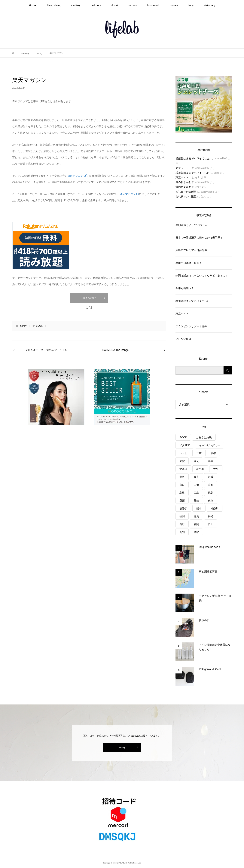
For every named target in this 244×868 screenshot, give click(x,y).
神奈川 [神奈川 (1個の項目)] (215, 508)
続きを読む (89, 298)
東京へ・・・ (183, 168)
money (174, 5)
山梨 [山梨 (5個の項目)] (211, 485)
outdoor (132, 5)
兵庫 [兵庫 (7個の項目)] (211, 461)
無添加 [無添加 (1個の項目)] (183, 508)
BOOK (39, 326)
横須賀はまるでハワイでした (193, 158)
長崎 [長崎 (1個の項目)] (211, 516)
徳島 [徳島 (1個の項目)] (211, 493)
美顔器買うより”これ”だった (192, 225)
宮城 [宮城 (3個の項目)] (211, 477)
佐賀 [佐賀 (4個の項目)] (182, 461)
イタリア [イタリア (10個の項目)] (185, 445)
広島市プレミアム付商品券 (191, 250)
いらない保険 (183, 339)
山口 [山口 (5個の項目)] (182, 485)
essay (122, 747)
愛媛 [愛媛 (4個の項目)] (182, 501)
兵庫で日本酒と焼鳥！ (189, 263)
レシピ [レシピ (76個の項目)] (183, 453)
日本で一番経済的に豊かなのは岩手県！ (199, 238)
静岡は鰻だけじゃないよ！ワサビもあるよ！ (202, 276)
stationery (209, 5)
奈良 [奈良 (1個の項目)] (196, 477)
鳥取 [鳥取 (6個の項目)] (196, 532)
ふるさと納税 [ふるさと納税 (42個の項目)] (204, 437)
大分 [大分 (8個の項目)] (216, 469)
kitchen (33, 5)
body (191, 5)
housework (153, 5)
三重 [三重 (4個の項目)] (199, 453)
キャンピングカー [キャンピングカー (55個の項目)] (209, 445)
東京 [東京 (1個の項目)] (211, 501)
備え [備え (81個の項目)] (196, 461)
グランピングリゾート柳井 (191, 326)
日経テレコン (77, 176)
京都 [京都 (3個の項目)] (213, 453)
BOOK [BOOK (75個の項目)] (183, 437)
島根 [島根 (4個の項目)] (182, 493)
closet (115, 5)
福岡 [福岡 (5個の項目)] (182, 516)
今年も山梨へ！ (185, 288)
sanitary (76, 5)
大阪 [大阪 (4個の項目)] (182, 477)
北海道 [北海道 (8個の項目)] (183, 469)
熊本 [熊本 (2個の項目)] (199, 508)
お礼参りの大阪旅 (186, 192)
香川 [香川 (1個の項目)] (211, 524)
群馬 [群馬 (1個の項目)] (196, 516)
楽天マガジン (130, 194)
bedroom (96, 5)
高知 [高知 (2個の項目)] (182, 532)
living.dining (54, 5)
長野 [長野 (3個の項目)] (182, 524)
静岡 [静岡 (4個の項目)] (196, 524)
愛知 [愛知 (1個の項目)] (196, 501)
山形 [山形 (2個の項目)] (196, 485)
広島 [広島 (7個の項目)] (196, 493)
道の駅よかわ (183, 182)
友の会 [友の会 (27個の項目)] (200, 469)
